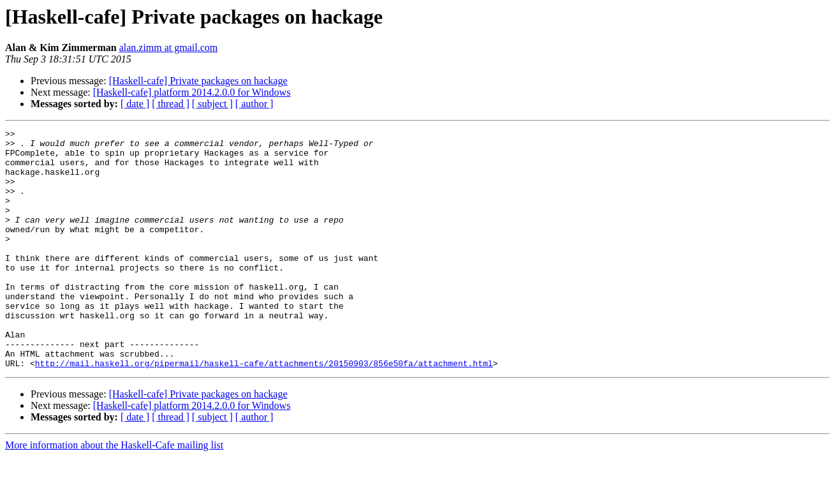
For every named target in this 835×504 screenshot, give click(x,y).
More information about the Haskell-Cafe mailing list (114, 493)
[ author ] (255, 104)
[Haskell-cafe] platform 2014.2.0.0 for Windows (192, 92)
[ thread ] (171, 104)
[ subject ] (212, 104)
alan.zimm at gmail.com (169, 48)
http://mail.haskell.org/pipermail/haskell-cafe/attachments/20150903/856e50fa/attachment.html (264, 411)
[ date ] (135, 104)
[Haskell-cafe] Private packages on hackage (198, 81)
